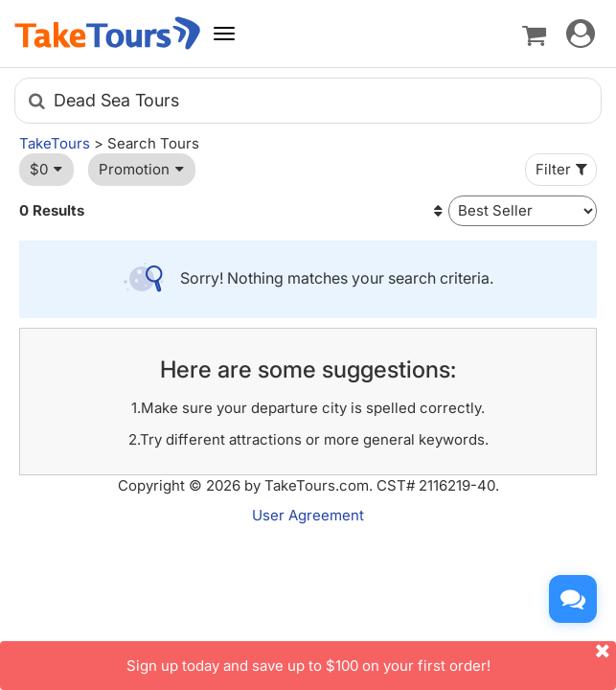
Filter (563, 169)
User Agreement (308, 515)
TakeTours (55, 143)
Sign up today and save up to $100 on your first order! (372, 658)
